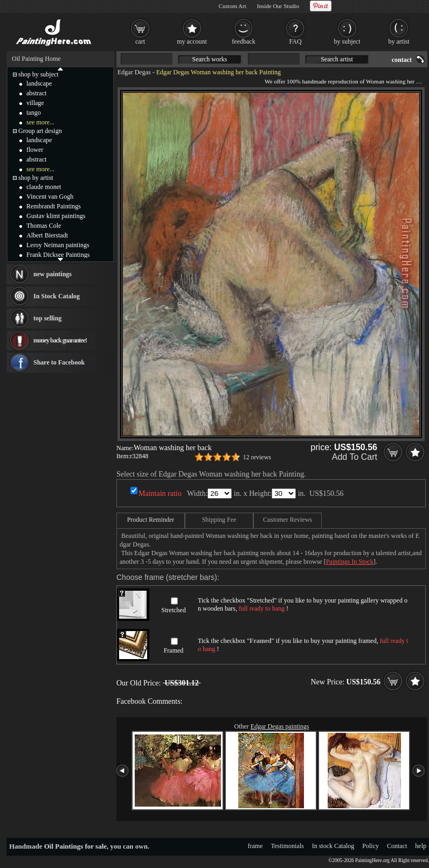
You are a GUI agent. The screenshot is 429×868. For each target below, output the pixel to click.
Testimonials (288, 846)
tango (34, 113)
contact (402, 60)
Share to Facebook (59, 362)
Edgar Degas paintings (280, 726)
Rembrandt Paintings (54, 206)
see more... (40, 122)
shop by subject (39, 74)
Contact (397, 846)
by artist (399, 41)
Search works (210, 59)
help (421, 846)
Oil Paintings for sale (75, 846)
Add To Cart (355, 457)
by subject (347, 41)
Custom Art (233, 6)
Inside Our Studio (278, 6)
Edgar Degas (134, 72)
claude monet (44, 187)
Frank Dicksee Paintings (58, 255)
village (35, 103)
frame (255, 846)
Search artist (337, 59)
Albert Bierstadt (47, 235)
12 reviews (257, 457)
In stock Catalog (333, 846)
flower (35, 150)
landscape (39, 83)
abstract (36, 93)
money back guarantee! (60, 340)
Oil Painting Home (36, 59)
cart (140, 41)
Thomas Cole (44, 226)
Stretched (173, 610)
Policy (371, 846)
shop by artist (36, 178)
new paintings (53, 274)
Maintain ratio (160, 493)
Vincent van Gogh (50, 197)
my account (192, 41)
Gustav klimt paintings (56, 216)
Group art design (40, 131)
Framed (174, 650)
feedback (243, 41)
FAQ (295, 41)
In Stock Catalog (57, 296)
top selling (47, 318)
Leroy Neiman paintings (58, 245)
